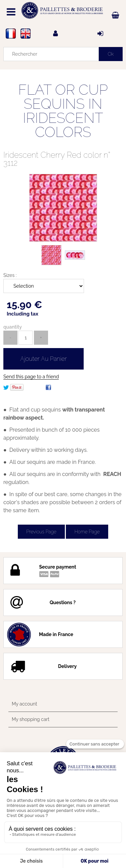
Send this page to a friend (31, 377)
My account (24, 704)
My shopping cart (31, 719)
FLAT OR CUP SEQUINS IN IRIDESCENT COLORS (63, 111)
